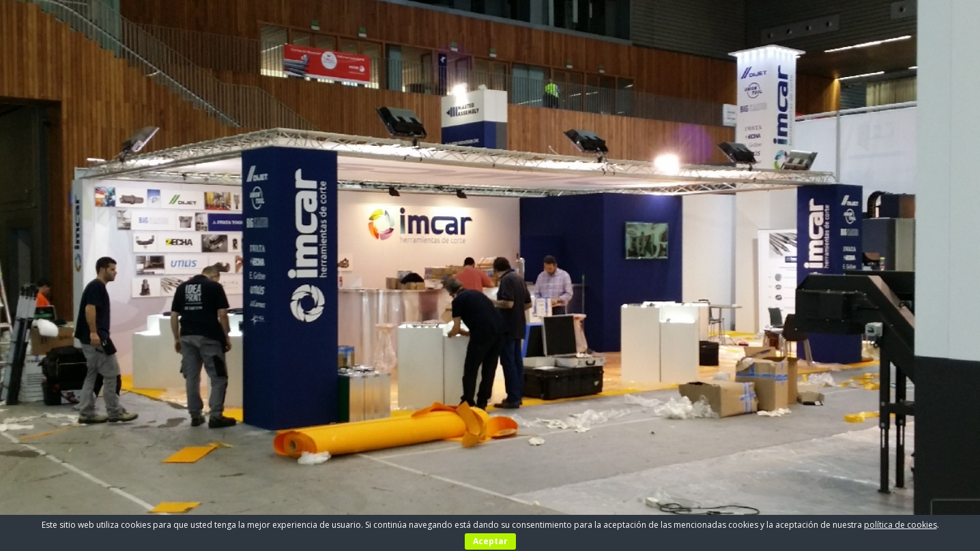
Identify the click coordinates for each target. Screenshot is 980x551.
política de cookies (900, 525)
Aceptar (490, 541)
